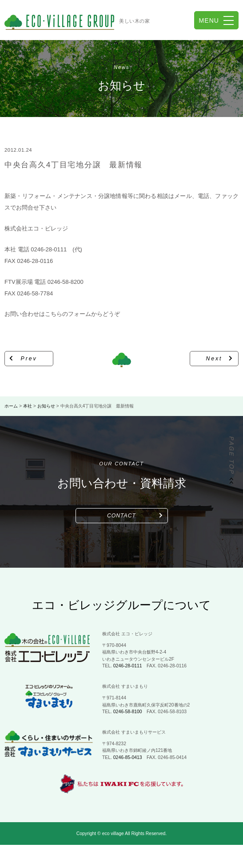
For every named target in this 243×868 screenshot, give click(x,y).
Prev (29, 359)
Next (214, 359)
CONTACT (121, 516)
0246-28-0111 (128, 666)
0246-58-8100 (128, 712)
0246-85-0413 (128, 757)
